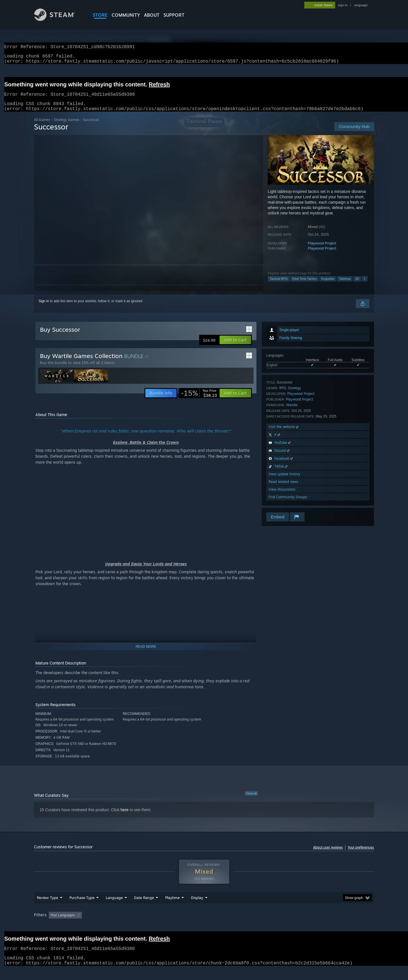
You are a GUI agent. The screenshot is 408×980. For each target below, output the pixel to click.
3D (357, 286)
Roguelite (328, 286)
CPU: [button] (281, 926)
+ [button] (365, 286)
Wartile (292, 412)
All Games (42, 126)
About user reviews (328, 854)
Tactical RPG (279, 286)
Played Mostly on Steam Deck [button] (204, 926)
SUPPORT (174, 15)
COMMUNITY (126, 15)
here (125, 817)
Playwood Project (322, 250)
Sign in (44, 308)
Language (114, 908)
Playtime (172, 908)
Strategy (295, 395)
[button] (235, 347)
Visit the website (284, 433)
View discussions (282, 496)
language (361, 5)
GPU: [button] (300, 926)
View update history (284, 481)
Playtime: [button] (164, 926)
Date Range (144, 908)
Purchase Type (82, 908)
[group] (204, 926)
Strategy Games (67, 126)
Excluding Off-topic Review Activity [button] (120, 926)
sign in (343, 5)
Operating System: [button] (252, 926)
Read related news (283, 488)
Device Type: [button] (325, 926)
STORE (100, 15)
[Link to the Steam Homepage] (59, 19)
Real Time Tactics (305, 286)
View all (251, 800)
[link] (199, 400)
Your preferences (361, 854)
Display (197, 908)
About (152, 15)
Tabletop (345, 286)
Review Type (47, 908)
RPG (283, 395)
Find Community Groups (288, 504)
